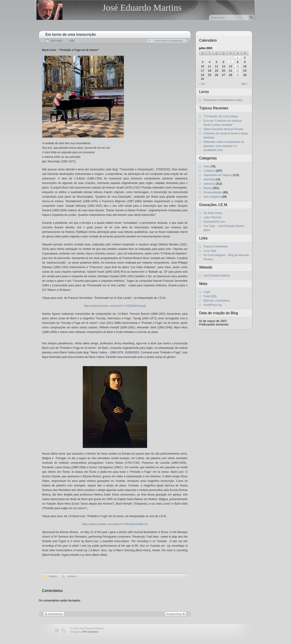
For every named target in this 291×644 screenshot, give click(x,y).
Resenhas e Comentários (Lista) (223, 100)
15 (238, 66)
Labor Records (212, 217)
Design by (84, 632)
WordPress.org (213, 305)
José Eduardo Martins (142, 8)
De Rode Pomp (213, 213)
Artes (207, 166)
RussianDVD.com (214, 222)
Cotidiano (209, 171)
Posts (210, 296)
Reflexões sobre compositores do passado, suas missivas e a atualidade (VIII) (224, 146)
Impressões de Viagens (218, 175)
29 (238, 75)
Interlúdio (209, 179)
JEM (72, 41)
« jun (202, 84)
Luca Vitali (210, 251)
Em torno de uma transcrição (71, 34)
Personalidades (213, 192)
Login (207, 292)
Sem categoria (212, 197)
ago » (245, 84)
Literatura (209, 184)
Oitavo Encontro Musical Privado (223, 129)
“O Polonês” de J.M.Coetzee (221, 116)
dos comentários (217, 301)
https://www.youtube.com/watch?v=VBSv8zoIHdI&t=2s (115, 524)
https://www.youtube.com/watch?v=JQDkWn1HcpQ (115, 306)
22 (238, 70)
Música (53, 576)
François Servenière (216, 247)
